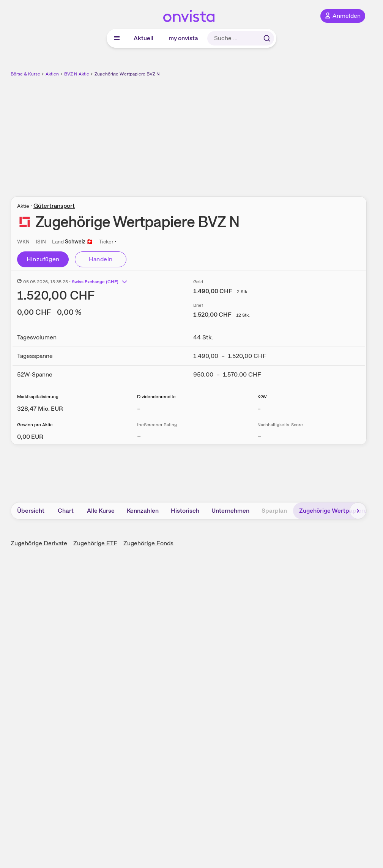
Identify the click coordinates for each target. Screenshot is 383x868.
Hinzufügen (43, 259)
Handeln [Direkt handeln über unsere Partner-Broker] (101, 259)
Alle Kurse (101, 511)
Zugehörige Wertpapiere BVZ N (127, 74)
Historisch (185, 511)
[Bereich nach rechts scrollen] (358, 511)
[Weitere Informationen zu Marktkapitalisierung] (40, 409)
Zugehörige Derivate (39, 543)
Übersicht (31, 511)
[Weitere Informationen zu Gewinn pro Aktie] (30, 437)
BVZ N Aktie (77, 74)
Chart (66, 511)
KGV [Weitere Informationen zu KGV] (262, 397)
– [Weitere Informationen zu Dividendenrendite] (139, 409)
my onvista (183, 38)
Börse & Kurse (25, 74)
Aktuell (143, 38)
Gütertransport (54, 206)
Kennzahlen (143, 511)
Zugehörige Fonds (148, 543)
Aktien (52, 74)
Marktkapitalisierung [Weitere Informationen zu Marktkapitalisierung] (38, 397)
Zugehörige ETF (95, 543)
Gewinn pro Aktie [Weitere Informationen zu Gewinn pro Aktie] (35, 425)
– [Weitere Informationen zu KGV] (259, 409)
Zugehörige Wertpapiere (333, 511)
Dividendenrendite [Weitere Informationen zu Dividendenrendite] (156, 397)
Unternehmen (230, 511)
